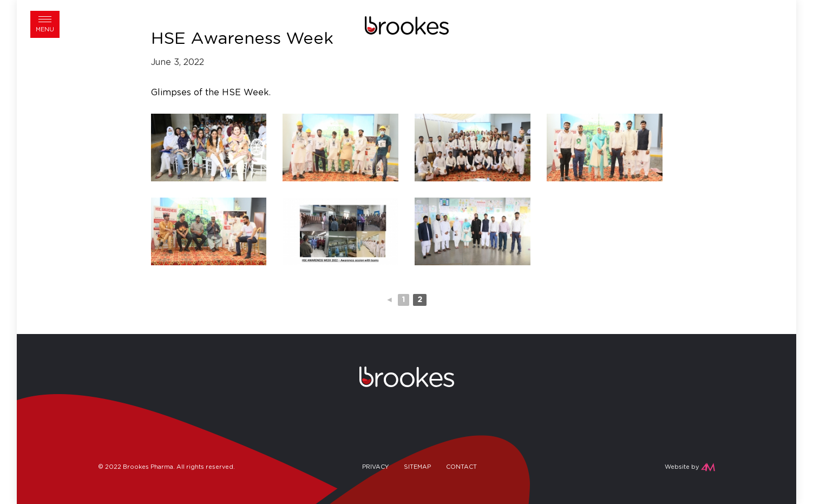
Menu (45, 30)
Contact (461, 467)
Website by (682, 467)
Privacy (375, 467)
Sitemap (417, 467)
